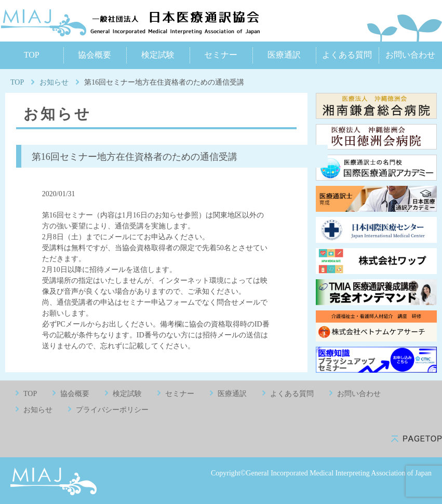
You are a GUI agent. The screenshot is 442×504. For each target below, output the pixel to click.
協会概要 (95, 55)
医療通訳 (284, 55)
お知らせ (54, 82)
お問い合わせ (410, 55)
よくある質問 (347, 55)
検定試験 (158, 55)
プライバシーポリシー (112, 410)
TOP (32, 55)
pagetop (417, 439)
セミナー (221, 55)
